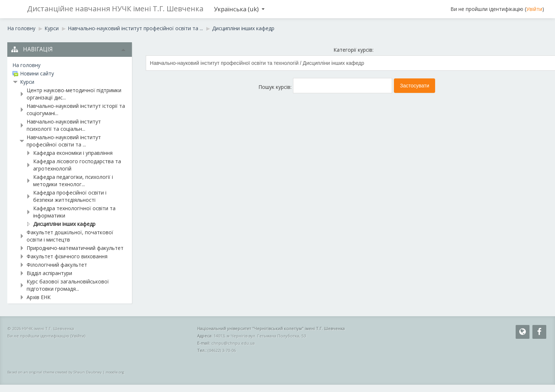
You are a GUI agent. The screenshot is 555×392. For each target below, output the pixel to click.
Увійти (534, 9)
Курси (27, 82)
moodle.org (115, 372)
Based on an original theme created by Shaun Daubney (54, 372)
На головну (26, 65)
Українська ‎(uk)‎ (239, 9)
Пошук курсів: (276, 87)
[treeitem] (70, 65)
